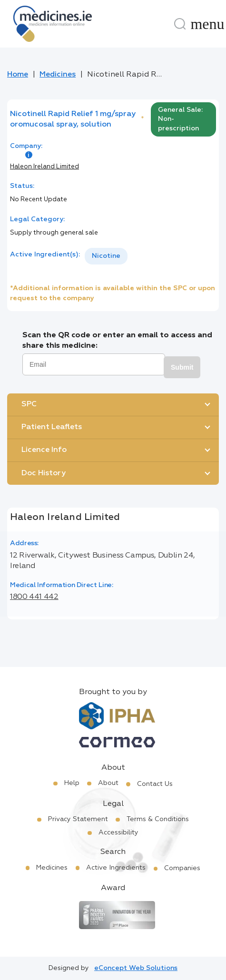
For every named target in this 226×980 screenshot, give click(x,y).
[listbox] (106, 256)
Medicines (58, 75)
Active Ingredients (116, 868)
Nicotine (106, 256)
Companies (182, 868)
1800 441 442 (34, 597)
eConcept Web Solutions (136, 968)
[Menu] (207, 24)
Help (72, 783)
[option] (106, 256)
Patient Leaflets (52, 427)
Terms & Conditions (158, 819)
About (108, 783)
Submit (182, 367)
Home (18, 75)
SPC (29, 404)
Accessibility (118, 833)
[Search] (180, 24)
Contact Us (155, 784)
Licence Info (44, 450)
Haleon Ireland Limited (44, 167)
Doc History (44, 473)
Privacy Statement (78, 819)
